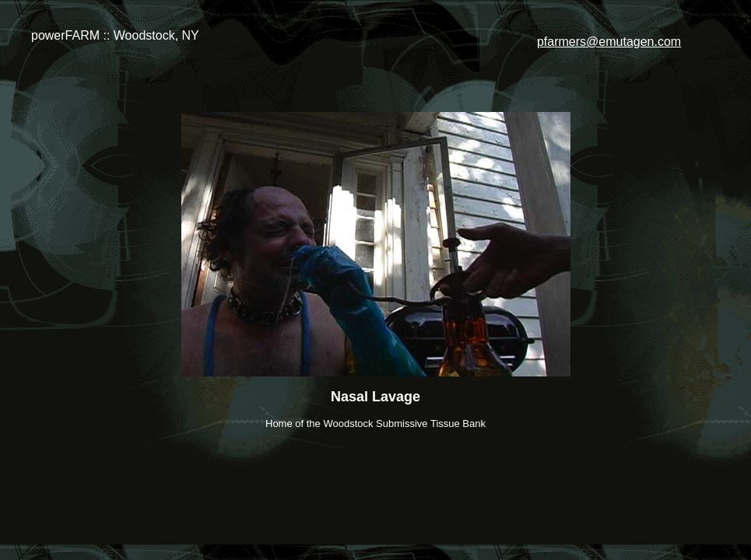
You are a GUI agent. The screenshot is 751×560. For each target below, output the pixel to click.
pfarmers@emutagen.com (609, 42)
